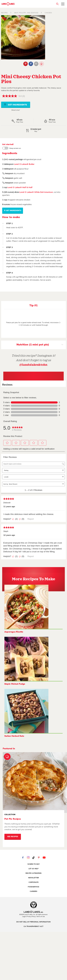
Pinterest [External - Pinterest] (26, 64)
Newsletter (34, 878)
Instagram (28, 858)
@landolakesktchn (33, 365)
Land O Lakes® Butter (24, 164)
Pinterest (39, 858)
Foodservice (33, 887)
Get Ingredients (15, 104)
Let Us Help (33, 869)
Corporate (34, 882)
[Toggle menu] (63, 4)
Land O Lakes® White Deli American (36, 192)
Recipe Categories (33, 873)
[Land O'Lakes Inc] (33, 912)
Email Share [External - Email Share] (36, 64)
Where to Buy (33, 864)
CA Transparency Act (34, 926)
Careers (33, 891)
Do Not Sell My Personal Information (33, 922)
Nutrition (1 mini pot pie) (40, 345)
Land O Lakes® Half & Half (20, 187)
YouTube (44, 858)
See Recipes (13, 837)
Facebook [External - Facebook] (31, 64)
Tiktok (34, 858)
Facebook (23, 858)
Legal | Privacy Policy (29, 917)
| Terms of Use (40, 917)
